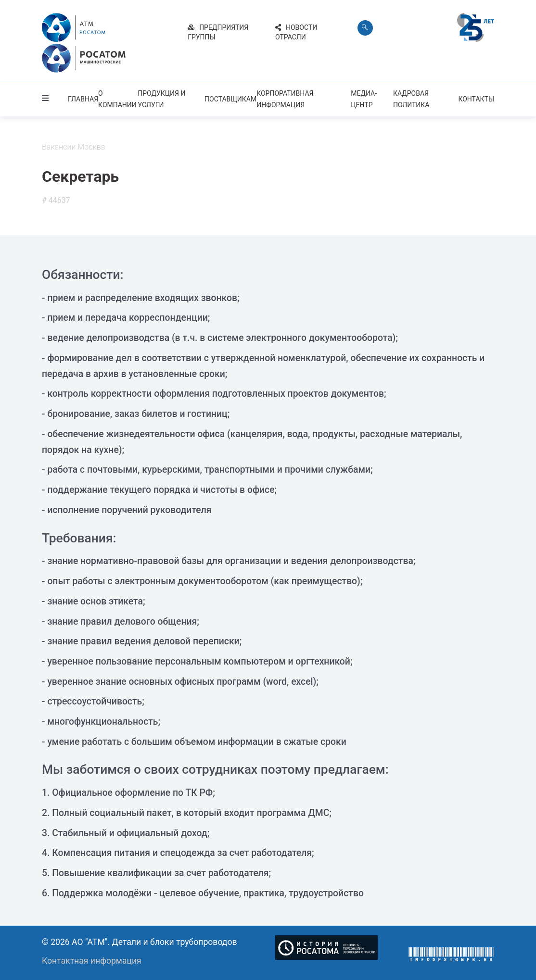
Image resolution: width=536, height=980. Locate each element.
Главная (83, 97)
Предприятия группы (218, 32)
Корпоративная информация (285, 97)
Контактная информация (92, 958)
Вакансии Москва (73, 145)
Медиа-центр (364, 97)
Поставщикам (230, 97)
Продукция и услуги (161, 97)
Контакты (476, 97)
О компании (117, 97)
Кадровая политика (411, 97)
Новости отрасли (296, 32)
